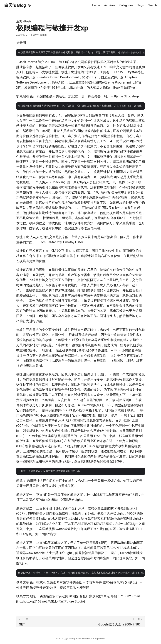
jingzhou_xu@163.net (32, 601)
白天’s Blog (15, 5)
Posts (28, 21)
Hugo (90, 639)
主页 (19, 21)
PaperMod (100, 639)
